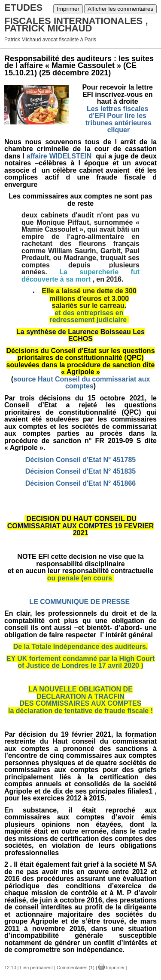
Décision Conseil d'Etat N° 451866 (80, 483)
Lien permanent (36, 968)
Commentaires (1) (76, 968)
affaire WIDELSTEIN (60, 156)
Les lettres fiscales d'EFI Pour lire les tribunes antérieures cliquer (118, 119)
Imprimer (68, 9)
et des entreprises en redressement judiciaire (89, 316)
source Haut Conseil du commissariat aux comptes (82, 383)
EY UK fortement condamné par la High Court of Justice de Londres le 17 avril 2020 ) (81, 662)
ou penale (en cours (81, 578)
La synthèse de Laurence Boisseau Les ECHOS (80, 335)
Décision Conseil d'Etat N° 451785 (80, 460)
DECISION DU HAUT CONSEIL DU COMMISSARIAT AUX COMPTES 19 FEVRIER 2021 (80, 526)
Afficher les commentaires (120, 9)
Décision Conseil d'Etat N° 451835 (80, 471)
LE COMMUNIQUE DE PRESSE (79, 602)
